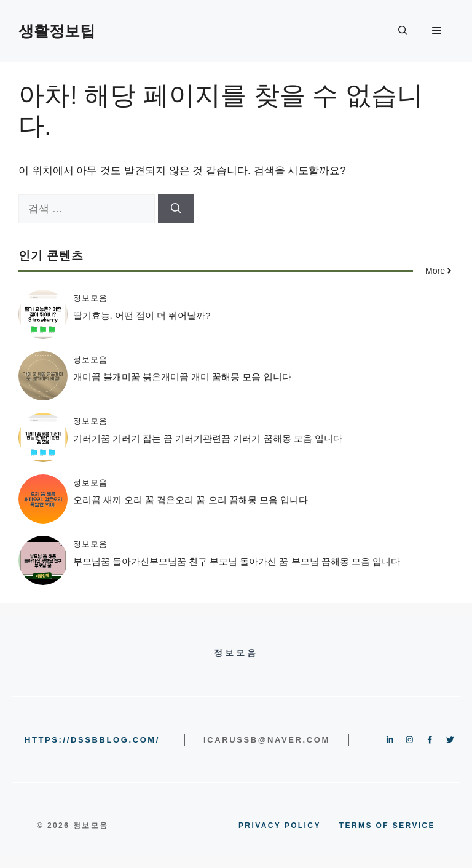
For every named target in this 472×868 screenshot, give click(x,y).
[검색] (176, 209)
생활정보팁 (57, 31)
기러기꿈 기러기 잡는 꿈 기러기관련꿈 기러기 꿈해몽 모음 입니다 (208, 438)
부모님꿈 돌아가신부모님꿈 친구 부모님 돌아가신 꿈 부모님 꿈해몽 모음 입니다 (237, 561)
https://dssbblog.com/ (92, 740)
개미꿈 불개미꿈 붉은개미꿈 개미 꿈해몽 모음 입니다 (182, 377)
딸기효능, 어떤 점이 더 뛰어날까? (142, 315)
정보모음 (90, 298)
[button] (403, 31)
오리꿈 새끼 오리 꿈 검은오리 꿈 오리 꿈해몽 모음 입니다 (191, 500)
